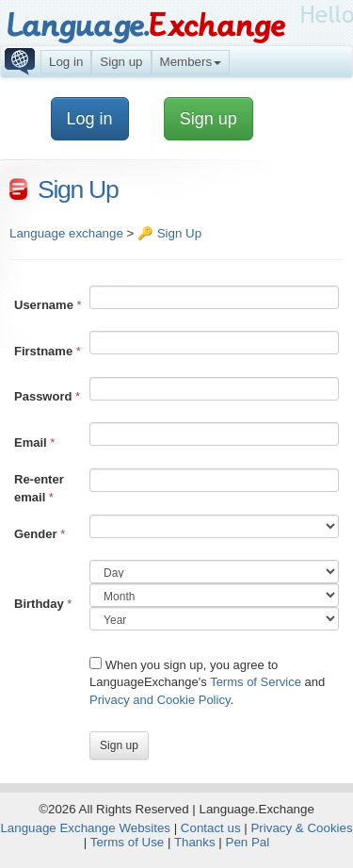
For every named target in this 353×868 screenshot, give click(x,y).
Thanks (195, 842)
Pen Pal (248, 842)
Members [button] (191, 62)
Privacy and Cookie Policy (160, 700)
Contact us (211, 828)
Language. (145, 26)
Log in (66, 62)
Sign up (121, 62)
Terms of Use (128, 842)
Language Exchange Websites (85, 828)
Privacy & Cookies (301, 828)
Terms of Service (256, 682)
